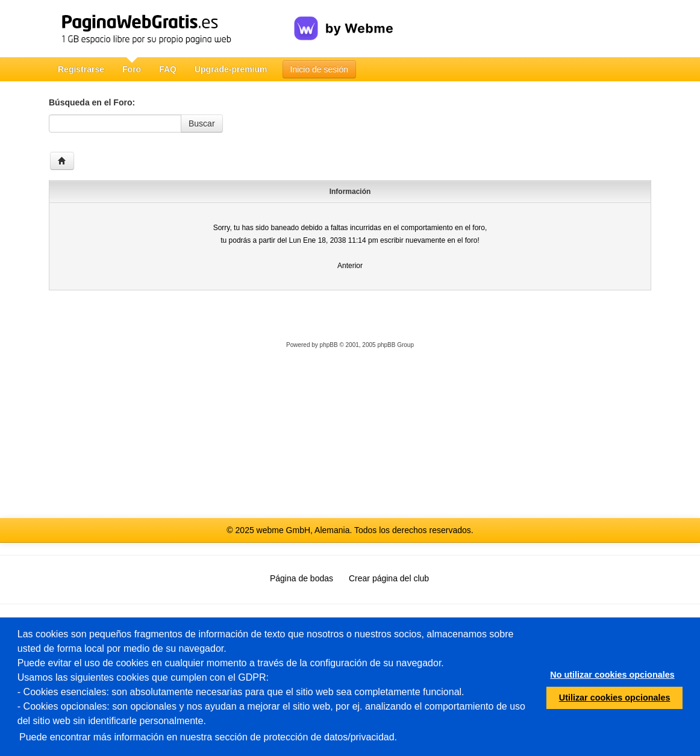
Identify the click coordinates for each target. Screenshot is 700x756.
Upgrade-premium (231, 69)
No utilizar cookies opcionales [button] (612, 675)
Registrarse (81, 69)
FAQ (168, 69)
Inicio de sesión (320, 69)
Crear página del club (389, 578)
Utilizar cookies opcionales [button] (615, 698)
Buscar (202, 123)
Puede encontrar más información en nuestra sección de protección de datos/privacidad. (208, 737)
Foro (132, 69)
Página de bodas (302, 578)
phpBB (329, 345)
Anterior (350, 266)
